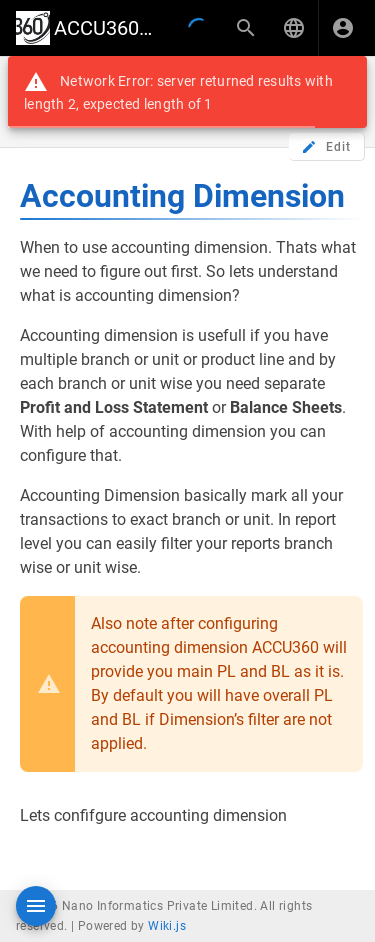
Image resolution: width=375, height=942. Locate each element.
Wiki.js (167, 926)
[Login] (343, 28)
